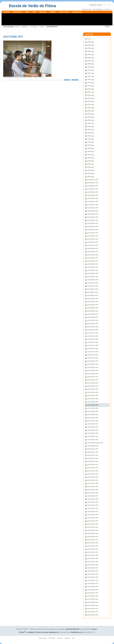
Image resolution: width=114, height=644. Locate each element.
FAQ (34, 12)
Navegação (89, 34)
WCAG (74, 638)
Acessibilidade (98, 9)
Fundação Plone (85, 629)
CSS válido (60, 638)
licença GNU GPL (89, 632)
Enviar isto (67, 80)
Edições (53, 12)
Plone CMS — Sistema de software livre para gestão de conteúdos (42, 629)
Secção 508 (67, 638)
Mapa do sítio (87, 9)
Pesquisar (89, 4)
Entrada (7, 12)
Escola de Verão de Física (32, 6)
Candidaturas (77, 12)
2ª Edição (34, 27)
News (27, 12)
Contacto (107, 9)
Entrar (107, 26)
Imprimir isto (75, 80)
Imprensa (43, 12)
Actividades (17, 12)
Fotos (42, 27)
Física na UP (64, 12)
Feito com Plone (43, 638)
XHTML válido (52, 638)
